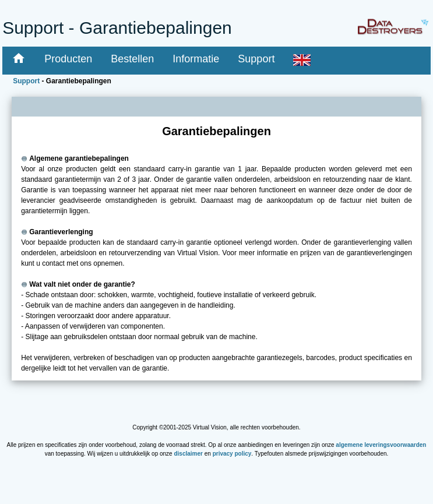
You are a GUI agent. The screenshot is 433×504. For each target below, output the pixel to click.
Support (256, 59)
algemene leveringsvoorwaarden (381, 445)
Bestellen (132, 59)
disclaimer (188, 454)
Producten (68, 59)
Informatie (196, 59)
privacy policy (232, 454)
